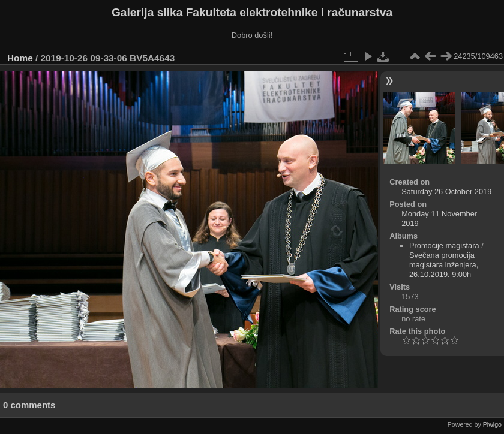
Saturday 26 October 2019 (446, 192)
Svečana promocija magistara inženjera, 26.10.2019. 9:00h (444, 265)
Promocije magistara (444, 245)
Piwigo (492, 424)
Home (20, 58)
